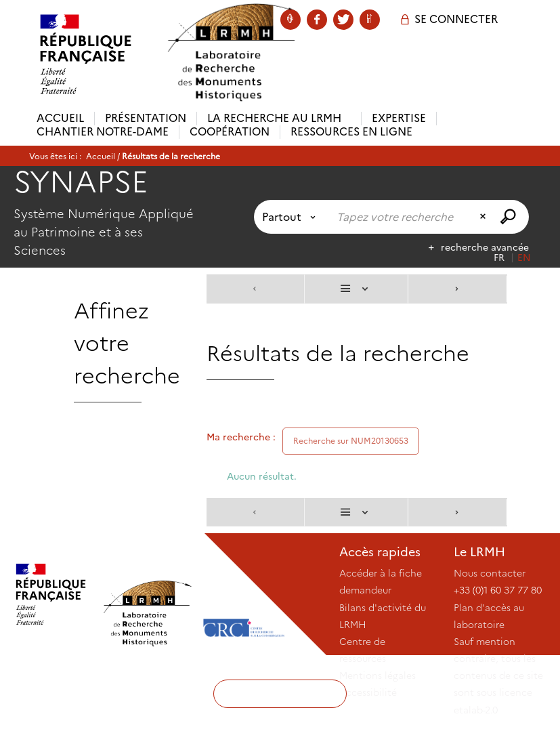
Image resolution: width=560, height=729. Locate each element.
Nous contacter (490, 573)
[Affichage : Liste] (356, 289)
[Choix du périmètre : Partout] (292, 217)
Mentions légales (378, 675)
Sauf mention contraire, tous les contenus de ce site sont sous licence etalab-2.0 (498, 676)
